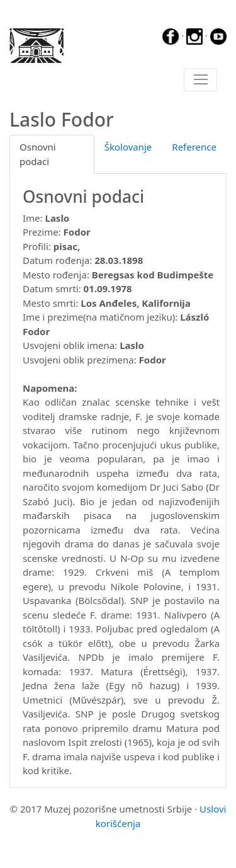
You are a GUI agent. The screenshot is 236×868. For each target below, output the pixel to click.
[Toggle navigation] (200, 80)
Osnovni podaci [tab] (38, 154)
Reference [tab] (194, 147)
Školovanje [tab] (128, 147)
